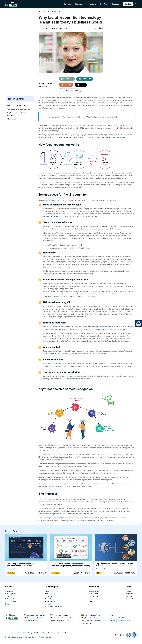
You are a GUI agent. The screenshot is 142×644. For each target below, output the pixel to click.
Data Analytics (10, 591)
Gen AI (7, 596)
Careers (129, 596)
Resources (130, 594)
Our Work (104, 4)
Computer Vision (55, 12)
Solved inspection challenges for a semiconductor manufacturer (21, 565)
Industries (92, 4)
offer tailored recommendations (104, 329)
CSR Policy (38, 633)
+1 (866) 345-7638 (119, 618)
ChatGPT (67, 79)
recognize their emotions (54, 216)
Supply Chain (94, 594)
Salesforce (49, 596)
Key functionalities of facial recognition (16, 114)
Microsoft (48, 591)
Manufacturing (94, 596)
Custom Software (11, 601)
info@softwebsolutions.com (122, 621)
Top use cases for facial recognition (19, 109)
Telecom (92, 601)
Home (7, 633)
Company (116, 4)
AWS (47, 594)
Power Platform (50, 601)
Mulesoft (48, 604)
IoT (6, 607)
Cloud (7, 604)
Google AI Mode (70, 91)
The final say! (12, 119)
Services (67, 4)
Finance (92, 599)
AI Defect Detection (11, 599)
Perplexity (85, 79)
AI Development (10, 594)
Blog (46, 12)
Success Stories (132, 599)
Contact (128, 4)
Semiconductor (94, 591)
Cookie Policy (27, 633)
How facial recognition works (17, 105)
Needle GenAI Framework (54, 607)
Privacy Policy (16, 633)
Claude (66, 85)
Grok (81, 85)
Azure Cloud (49, 599)
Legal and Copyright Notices (60, 633)
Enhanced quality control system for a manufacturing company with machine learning (71, 565)
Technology (80, 4)
